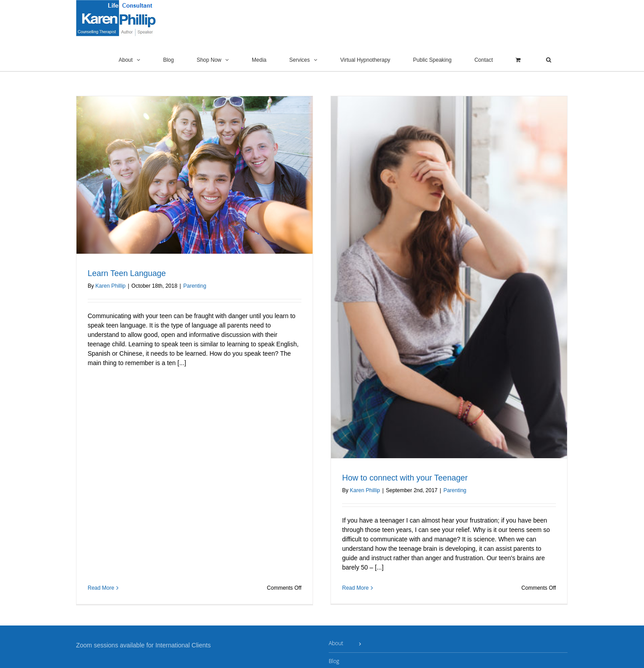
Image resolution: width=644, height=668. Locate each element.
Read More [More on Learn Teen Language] (101, 383)
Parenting (195, 286)
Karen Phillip (110, 286)
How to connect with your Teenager (392, 478)
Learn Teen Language (127, 273)
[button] (549, 60)
